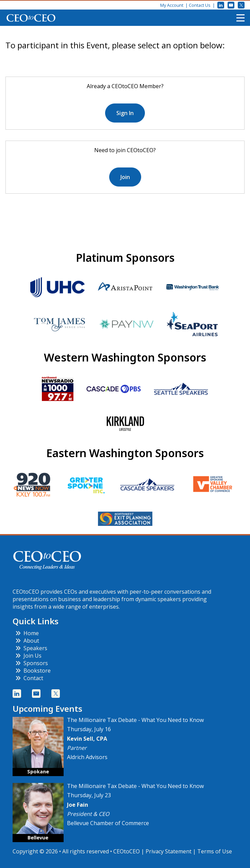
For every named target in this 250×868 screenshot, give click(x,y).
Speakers (31, 648)
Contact (29, 678)
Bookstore (33, 671)
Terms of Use (215, 851)
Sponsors (32, 663)
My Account (172, 5)
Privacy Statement (169, 851)
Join (125, 177)
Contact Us (200, 5)
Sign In (125, 113)
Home (27, 633)
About (27, 641)
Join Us (28, 656)
